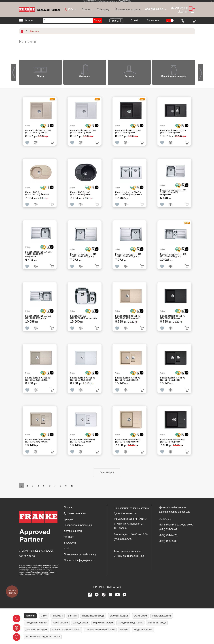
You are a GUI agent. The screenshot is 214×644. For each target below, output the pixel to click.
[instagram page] (104, 595)
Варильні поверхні (119, 616)
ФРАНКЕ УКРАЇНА (124, 1)
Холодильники (80, 623)
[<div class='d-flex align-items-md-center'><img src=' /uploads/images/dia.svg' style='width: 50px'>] (51, 126)
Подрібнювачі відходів (93, 616)
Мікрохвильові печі (162, 616)
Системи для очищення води (100, 630)
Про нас (87, 9)
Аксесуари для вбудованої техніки (43, 637)
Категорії (30, 616)
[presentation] (14, 72)
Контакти (69, 537)
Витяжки (72, 616)
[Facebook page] (90, 595)
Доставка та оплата (128, 9)
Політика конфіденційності (79, 560)
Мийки (44, 616)
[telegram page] (97, 595)
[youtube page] (117, 595)
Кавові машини (60, 623)
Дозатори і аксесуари (36, 630)
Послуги (124, 630)
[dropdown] (71, 10)
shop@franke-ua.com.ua (176, 512)
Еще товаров (107, 472)
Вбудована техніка (143, 630)
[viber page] (110, 595)
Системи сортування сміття (66, 630)
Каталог (29, 20)
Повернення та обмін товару (80, 554)
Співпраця (104, 9)
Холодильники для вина (130, 623)
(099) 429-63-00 (168, 541)
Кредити (69, 519)
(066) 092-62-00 (123, 539)
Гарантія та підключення (78, 525)
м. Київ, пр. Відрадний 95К (129, 556)
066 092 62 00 (27, 556)
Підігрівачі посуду (157, 623)
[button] (18, 70)
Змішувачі (58, 616)
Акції (67, 549)
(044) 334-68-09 (168, 529)
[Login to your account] (182, 21)
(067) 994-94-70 (168, 535)
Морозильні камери (103, 623)
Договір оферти (73, 531)
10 (72, 486)
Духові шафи (140, 616)
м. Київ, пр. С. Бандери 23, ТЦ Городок (129, 526)
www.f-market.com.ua (174, 507)
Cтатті (134, 20)
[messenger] (124, 595)
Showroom (153, 20)
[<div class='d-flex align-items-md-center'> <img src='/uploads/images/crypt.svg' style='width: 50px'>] (44, 126)
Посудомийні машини (36, 623)
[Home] (40, 9)
